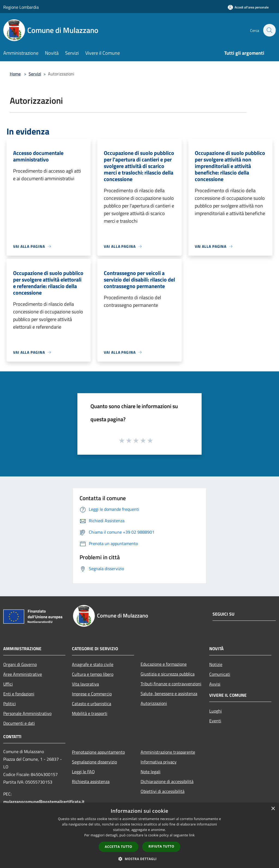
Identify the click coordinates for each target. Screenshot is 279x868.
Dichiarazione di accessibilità (167, 781)
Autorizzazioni (154, 703)
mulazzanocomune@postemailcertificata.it (44, 802)
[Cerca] (269, 30)
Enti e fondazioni (19, 694)
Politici (10, 704)
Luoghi (216, 711)
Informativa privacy (159, 762)
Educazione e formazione (164, 664)
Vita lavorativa (85, 684)
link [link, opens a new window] (192, 835)
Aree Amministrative (23, 674)
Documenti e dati (19, 723)
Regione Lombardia (21, 7)
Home (15, 74)
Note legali (151, 772)
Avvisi (215, 684)
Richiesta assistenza (91, 781)
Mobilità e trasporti (90, 713)
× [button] (273, 809)
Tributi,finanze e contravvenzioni (171, 684)
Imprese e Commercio (92, 694)
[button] (139, 859)
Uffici (8, 684)
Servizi (35, 74)
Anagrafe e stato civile (93, 664)
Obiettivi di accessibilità (163, 791)
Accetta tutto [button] (119, 847)
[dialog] (139, 835)
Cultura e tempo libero (93, 674)
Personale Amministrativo (27, 713)
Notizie (216, 664)
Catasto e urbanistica (92, 704)
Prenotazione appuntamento (98, 752)
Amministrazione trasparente (168, 752)
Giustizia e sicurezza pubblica (168, 674)
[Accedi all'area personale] (248, 7)
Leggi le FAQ (83, 772)
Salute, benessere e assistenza (169, 693)
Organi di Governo (20, 664)
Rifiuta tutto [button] (161, 846)
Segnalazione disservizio (94, 762)
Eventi (215, 721)
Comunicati (220, 674)
